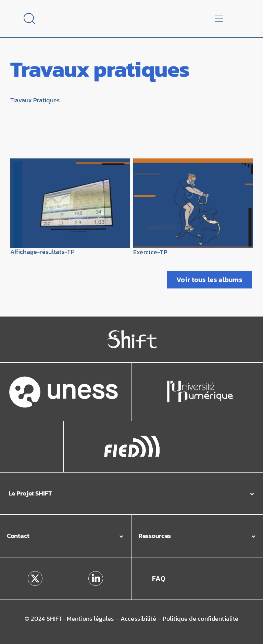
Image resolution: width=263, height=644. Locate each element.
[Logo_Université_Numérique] (200, 383)
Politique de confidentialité (201, 619)
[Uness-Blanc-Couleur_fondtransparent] (64, 379)
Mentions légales (90, 619)
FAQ (159, 578)
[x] (35, 574)
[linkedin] (96, 574)
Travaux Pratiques (35, 100)
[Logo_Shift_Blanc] (132, 333)
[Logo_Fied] (132, 438)
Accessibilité (138, 619)
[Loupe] (29, 16)
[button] (132, 493)
